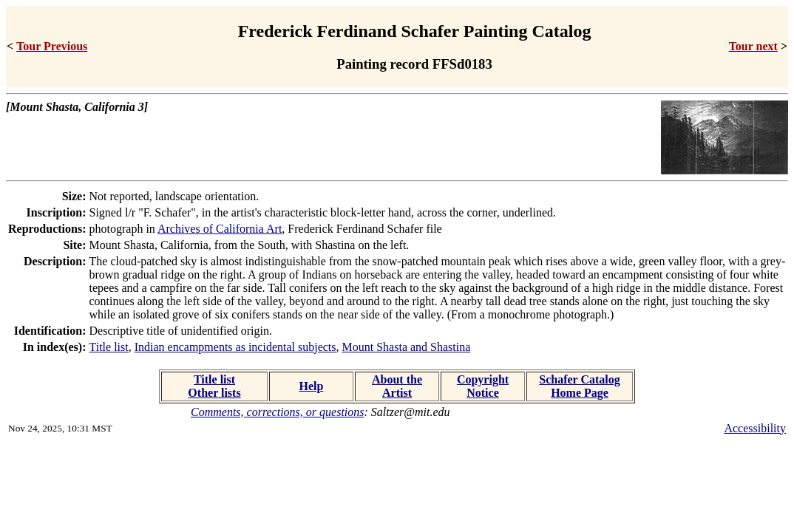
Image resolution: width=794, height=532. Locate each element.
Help (312, 386)
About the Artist (397, 386)
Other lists (214, 393)
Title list (109, 347)
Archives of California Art (220, 229)
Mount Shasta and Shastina (407, 347)
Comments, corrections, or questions (278, 412)
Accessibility (755, 428)
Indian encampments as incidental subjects (235, 347)
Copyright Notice (483, 386)
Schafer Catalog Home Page (579, 386)
